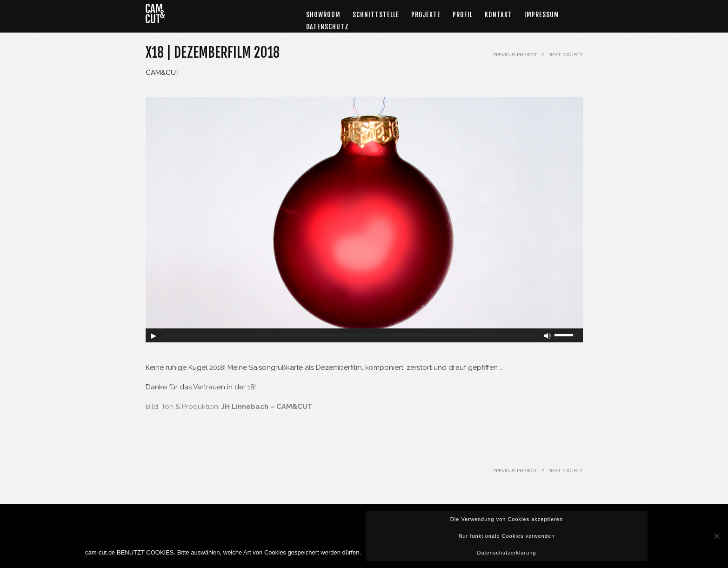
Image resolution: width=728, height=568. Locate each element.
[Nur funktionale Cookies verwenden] (716, 536)
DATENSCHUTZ (327, 27)
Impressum (542, 15)
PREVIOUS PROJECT (515, 55)
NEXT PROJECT (566, 55)
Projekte (426, 15)
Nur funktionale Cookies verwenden (507, 536)
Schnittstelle (376, 15)
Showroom (323, 15)
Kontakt (498, 15)
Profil (463, 15)
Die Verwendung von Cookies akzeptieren (507, 519)
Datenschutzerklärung (506, 553)
